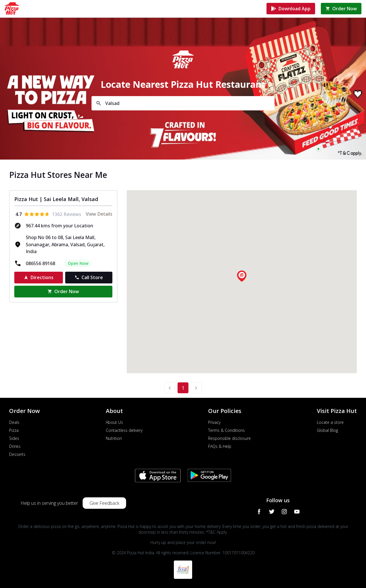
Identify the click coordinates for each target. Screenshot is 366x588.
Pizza (14, 430)
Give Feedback (104, 503)
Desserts (17, 454)
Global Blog (327, 430)
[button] (242, 276)
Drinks (15, 446)
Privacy (214, 422)
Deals (14, 422)
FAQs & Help (220, 446)
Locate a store (330, 422)
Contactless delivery (124, 430)
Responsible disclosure (229, 438)
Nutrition (114, 438)
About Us (114, 422)
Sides (14, 438)
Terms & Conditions (226, 430)
